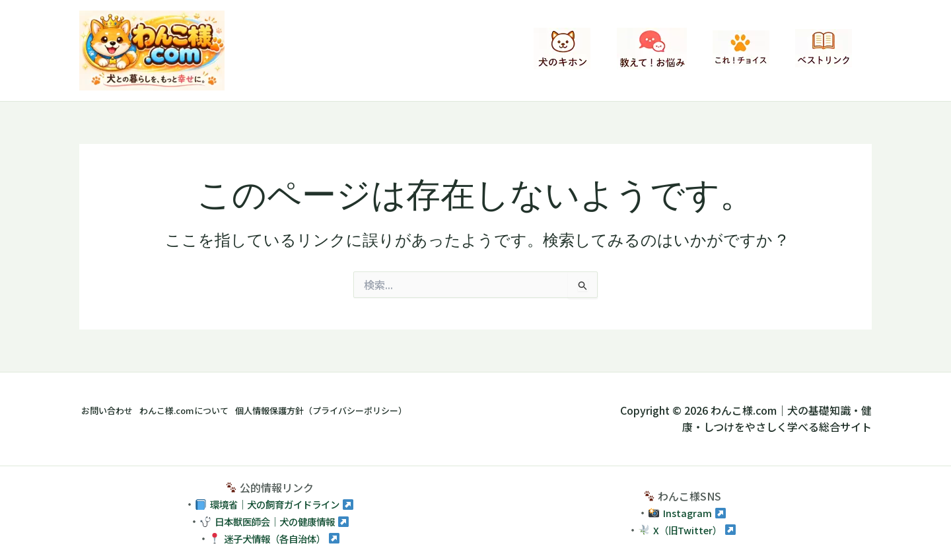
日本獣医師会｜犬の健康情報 (275, 521)
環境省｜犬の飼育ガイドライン (275, 504)
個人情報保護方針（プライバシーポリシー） (378, 410)
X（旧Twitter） (687, 530)
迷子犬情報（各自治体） (275, 538)
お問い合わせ (111, 410)
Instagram (687, 512)
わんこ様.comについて (207, 410)
